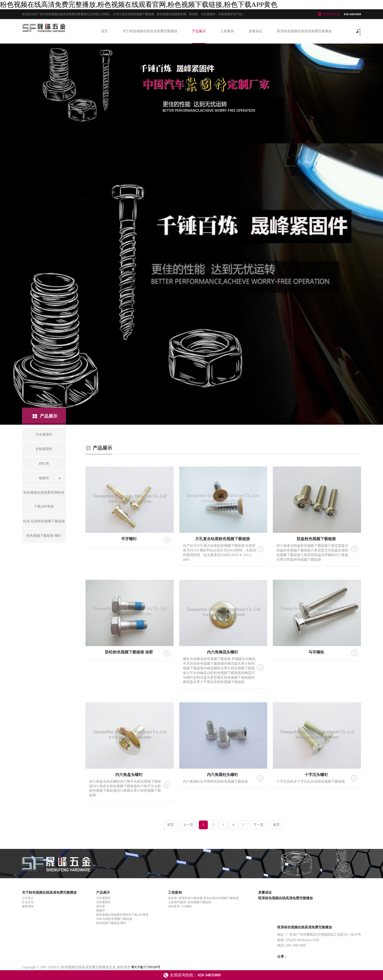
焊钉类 (101, 906)
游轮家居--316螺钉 (180, 906)
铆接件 (101, 911)
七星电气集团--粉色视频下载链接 (190, 902)
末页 (276, 825)
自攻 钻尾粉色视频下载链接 (114, 919)
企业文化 (28, 902)
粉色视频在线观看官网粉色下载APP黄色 (122, 915)
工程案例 (227, 31)
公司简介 (28, 898)
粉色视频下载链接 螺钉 (111, 923)
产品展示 (199, 31)
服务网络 (28, 906)
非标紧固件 (104, 902)
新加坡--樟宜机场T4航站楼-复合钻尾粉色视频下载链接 (203, 898)
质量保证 (255, 31)
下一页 (258, 825)
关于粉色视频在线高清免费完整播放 (150, 31)
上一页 (188, 825)
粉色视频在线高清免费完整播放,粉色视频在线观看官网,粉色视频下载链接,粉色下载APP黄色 (139, 5)
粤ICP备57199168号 (146, 967)
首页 (105, 31)
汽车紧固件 (104, 898)
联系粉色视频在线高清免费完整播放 (304, 31)
